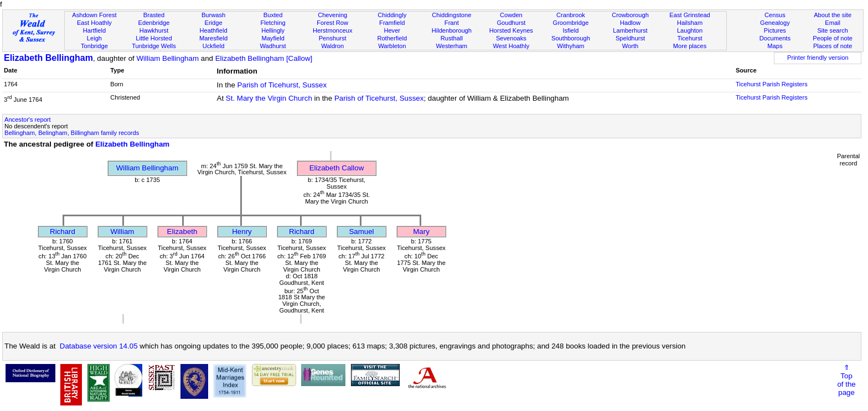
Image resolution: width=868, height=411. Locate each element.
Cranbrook (571, 15)
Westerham (452, 46)
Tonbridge (94, 46)
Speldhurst (630, 38)
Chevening (332, 15)
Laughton (690, 30)
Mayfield (273, 38)
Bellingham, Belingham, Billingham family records (72, 133)
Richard (63, 231)
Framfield (392, 23)
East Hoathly (94, 23)
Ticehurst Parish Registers (772, 84)
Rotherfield (392, 38)
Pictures (775, 30)
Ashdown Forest (94, 15)
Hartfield (94, 30)
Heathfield (214, 30)
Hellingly (273, 30)
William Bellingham (167, 58)
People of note (833, 38)
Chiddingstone (451, 15)
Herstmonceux (333, 30)
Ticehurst (689, 38)
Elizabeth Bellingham (48, 58)
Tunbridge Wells (154, 46)
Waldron (332, 46)
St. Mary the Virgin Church (269, 98)
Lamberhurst (630, 30)
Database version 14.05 (99, 346)
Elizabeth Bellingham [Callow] (264, 58)
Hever (392, 30)
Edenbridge (154, 23)
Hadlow (630, 23)
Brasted (154, 15)
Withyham (570, 46)
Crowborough (630, 15)
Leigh (94, 38)
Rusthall (452, 38)
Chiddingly (392, 15)
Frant (452, 23)
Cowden (511, 15)
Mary (421, 231)
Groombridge (571, 23)
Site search (833, 30)
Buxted (273, 15)
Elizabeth (182, 231)
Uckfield (214, 46)
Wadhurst (273, 46)
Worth (630, 46)
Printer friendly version (818, 58)
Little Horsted (154, 38)
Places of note (833, 46)
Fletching (273, 23)
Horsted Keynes (511, 30)
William (123, 231)
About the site (833, 15)
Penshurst (333, 38)
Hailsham (690, 23)
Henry (242, 231)
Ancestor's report (28, 119)
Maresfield (213, 38)
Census (775, 15)
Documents (775, 38)
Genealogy (775, 23)
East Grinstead (689, 15)
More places (690, 46)
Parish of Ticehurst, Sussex (282, 85)
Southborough (571, 38)
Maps (775, 46)
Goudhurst (511, 23)
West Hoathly (511, 46)
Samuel (361, 231)
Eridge (214, 23)
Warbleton (392, 46)
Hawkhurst (154, 30)
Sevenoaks (511, 38)
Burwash (213, 15)
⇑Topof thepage (846, 380)
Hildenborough (452, 30)
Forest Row (332, 23)
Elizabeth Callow (337, 168)
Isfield (570, 30)
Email (833, 23)
